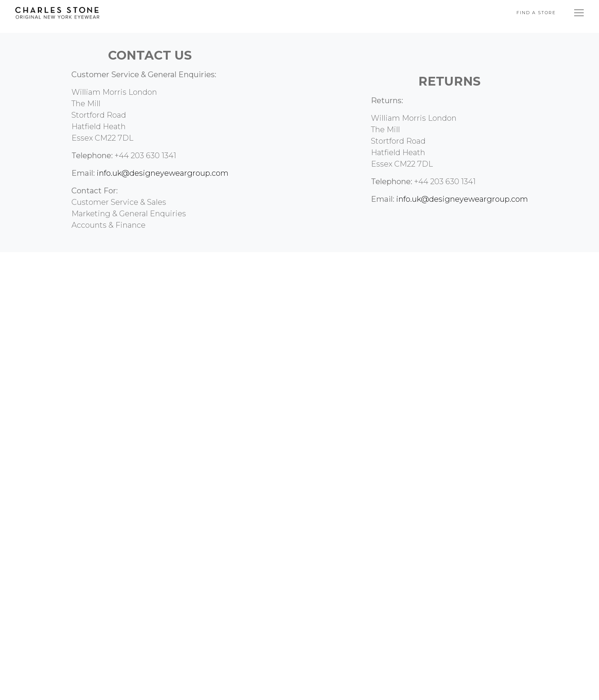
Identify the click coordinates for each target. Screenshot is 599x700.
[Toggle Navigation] (579, 13)
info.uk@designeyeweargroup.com (163, 173)
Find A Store (536, 13)
